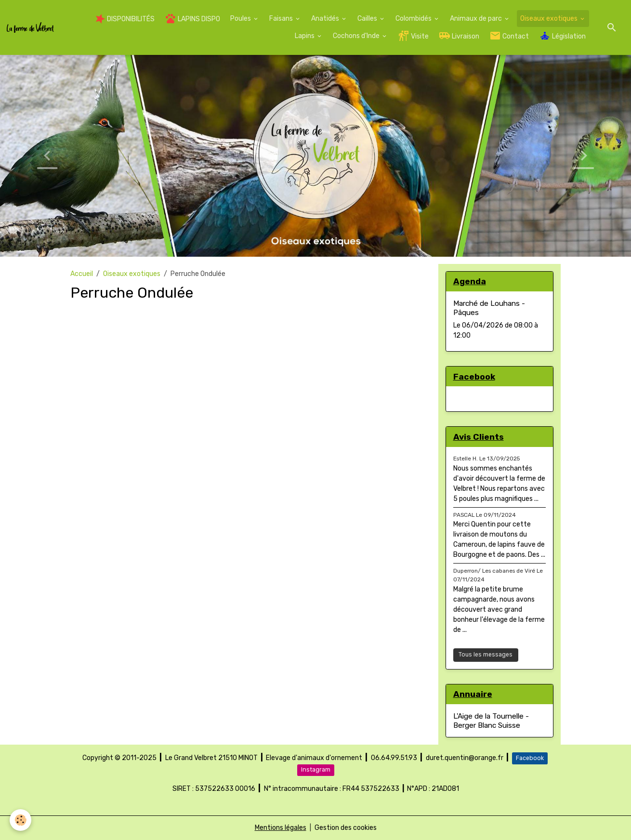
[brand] (30, 27)
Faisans (282, 19)
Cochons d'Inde (357, 36)
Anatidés (326, 19)
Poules (241, 19)
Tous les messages (486, 655)
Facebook (530, 758)
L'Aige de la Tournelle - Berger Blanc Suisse (491, 721)
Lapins (305, 36)
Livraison (459, 36)
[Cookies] (20, 820)
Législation (562, 36)
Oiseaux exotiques (550, 19)
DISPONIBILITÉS (125, 19)
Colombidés (414, 19)
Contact (509, 36)
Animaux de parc (477, 19)
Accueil (82, 274)
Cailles (368, 19)
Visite (413, 36)
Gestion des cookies (346, 828)
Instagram (316, 770)
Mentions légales (281, 828)
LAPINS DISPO (192, 19)
